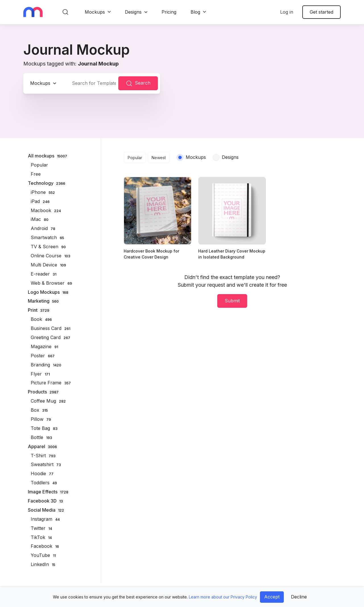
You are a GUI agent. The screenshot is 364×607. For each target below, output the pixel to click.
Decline (299, 597)
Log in (287, 12)
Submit (232, 301)
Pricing (169, 12)
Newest (159, 158)
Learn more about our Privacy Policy (223, 597)
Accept (272, 597)
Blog (195, 12)
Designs (133, 12)
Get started (321, 12)
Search (138, 83)
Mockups (95, 12)
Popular (135, 158)
